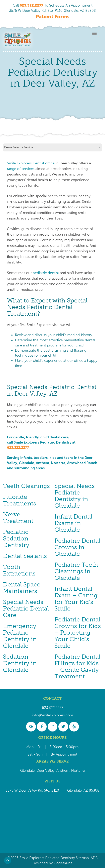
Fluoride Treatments (20, 500)
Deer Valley (46, 770)
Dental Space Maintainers (22, 588)
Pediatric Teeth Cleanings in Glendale (76, 571)
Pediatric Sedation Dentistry (16, 538)
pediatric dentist (46, 273)
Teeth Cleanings (26, 486)
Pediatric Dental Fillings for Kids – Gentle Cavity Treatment (77, 667)
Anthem (63, 770)
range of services (21, 169)
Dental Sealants (25, 556)
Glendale (27, 770)
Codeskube (63, 863)
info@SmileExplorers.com (52, 715)
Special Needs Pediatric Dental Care (26, 609)
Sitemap (82, 858)
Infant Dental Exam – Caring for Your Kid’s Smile (76, 599)
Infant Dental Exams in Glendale (73, 523)
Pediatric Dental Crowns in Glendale (77, 547)
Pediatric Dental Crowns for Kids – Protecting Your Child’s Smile (78, 633)
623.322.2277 (18, 448)
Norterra (78, 770)
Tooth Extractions (19, 570)
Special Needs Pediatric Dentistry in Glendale (75, 496)
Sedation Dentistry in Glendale (20, 663)
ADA (94, 858)
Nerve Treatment (18, 518)
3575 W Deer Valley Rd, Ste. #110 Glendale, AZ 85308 (52, 11)
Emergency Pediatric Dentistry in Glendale (20, 636)
